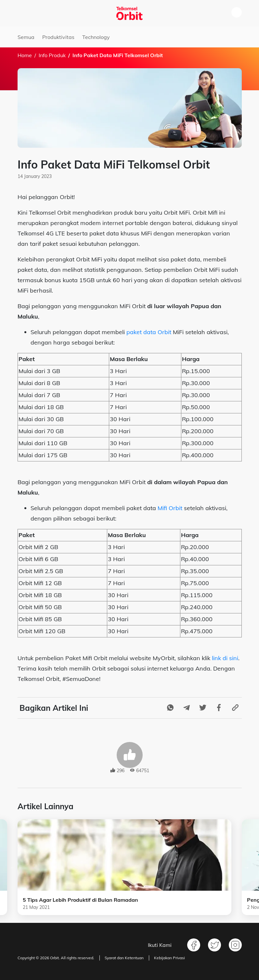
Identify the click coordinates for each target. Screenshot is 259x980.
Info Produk (52, 55)
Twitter (214, 945)
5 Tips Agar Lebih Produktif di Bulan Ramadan (80, 900)
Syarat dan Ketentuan (124, 958)
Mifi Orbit (170, 508)
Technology (96, 37)
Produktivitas (58, 37)
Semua (26, 37)
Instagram (235, 945)
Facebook (194, 945)
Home (25, 55)
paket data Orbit (149, 332)
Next (247, 867)
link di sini (225, 658)
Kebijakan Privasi (169, 958)
